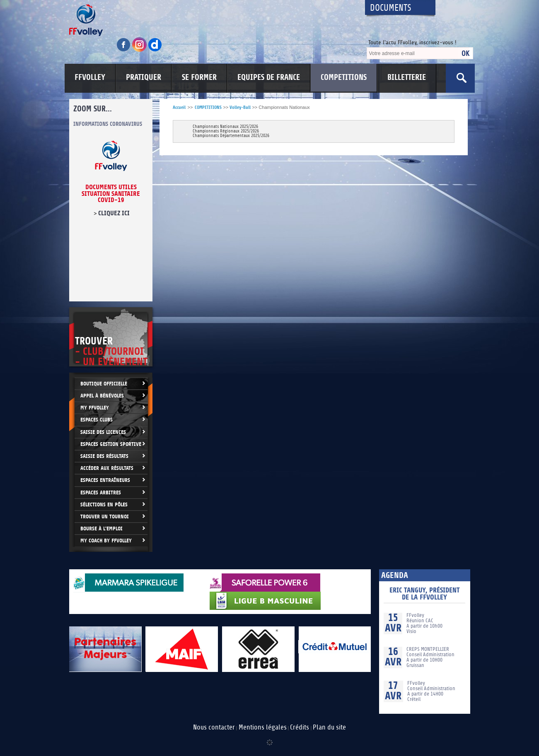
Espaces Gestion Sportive (111, 444)
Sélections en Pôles (104, 504)
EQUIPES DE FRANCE (269, 77)
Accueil (179, 107)
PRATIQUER (144, 77)
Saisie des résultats (104, 456)
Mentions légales (263, 727)
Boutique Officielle (104, 384)
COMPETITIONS (344, 77)
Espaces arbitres (101, 492)
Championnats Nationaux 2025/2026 (225, 127)
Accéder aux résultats (107, 468)
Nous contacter (214, 727)
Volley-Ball (240, 107)
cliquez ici (114, 213)
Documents (391, 8)
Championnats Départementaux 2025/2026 (231, 136)
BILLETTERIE (407, 77)
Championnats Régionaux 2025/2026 (226, 131)
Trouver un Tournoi (105, 516)
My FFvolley (95, 408)
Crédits (300, 727)
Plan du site (329, 727)
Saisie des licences (103, 432)
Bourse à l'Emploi (102, 528)
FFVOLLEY (90, 77)
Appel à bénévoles (102, 396)
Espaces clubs (97, 420)
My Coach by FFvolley (106, 541)
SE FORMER (199, 77)
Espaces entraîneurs (105, 480)
